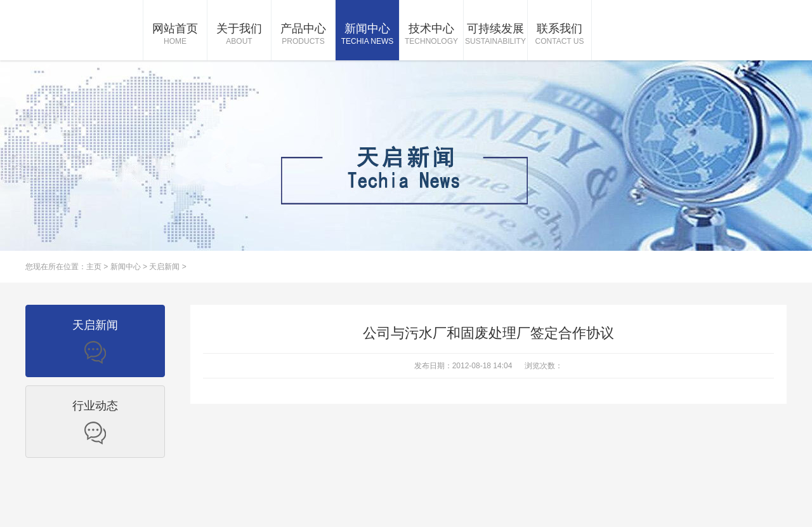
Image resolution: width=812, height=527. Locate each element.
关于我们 (239, 35)
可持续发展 (495, 35)
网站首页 (175, 35)
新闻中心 (367, 35)
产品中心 (303, 35)
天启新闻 (164, 267)
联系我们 (560, 35)
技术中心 (431, 35)
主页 (94, 267)
